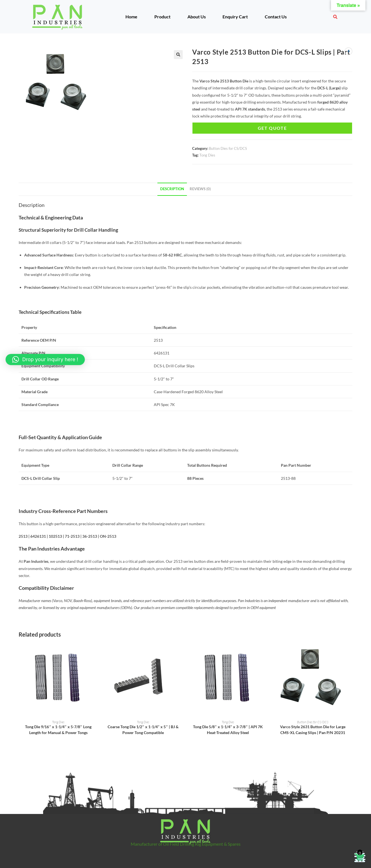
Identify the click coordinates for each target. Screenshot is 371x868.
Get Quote (272, 128)
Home (131, 17)
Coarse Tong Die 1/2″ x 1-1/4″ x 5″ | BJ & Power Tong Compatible (143, 730)
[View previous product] (348, 51)
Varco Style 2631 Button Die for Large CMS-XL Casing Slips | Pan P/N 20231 (313, 730)
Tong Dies (207, 155)
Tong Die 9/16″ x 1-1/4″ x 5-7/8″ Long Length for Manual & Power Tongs (58, 730)
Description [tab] (172, 189)
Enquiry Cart (235, 17)
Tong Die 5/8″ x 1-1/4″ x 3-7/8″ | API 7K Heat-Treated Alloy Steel (228, 730)
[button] (178, 55)
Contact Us (276, 17)
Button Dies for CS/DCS (228, 148)
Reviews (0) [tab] (200, 189)
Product (162, 17)
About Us (197, 17)
